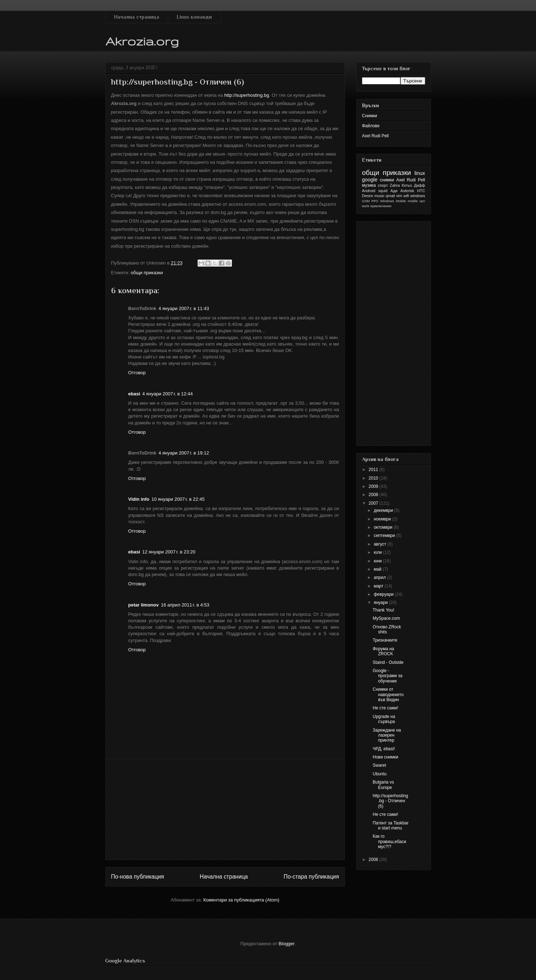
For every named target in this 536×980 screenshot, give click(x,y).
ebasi (134, 394)
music (379, 196)
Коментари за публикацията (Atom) (241, 900)
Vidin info (139, 499)
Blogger (286, 944)
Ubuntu (380, 774)
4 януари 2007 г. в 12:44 (168, 394)
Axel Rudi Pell (376, 136)
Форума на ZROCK (383, 651)
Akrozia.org (142, 41)
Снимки (370, 116)
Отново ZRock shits (387, 629)
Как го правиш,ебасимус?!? (389, 841)
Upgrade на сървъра (384, 719)
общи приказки (147, 273)
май (378, 569)
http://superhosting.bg (247, 95)
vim (399, 196)
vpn (422, 201)
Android (369, 191)
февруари (384, 594)
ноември (383, 519)
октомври (383, 527)
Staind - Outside (388, 662)
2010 (374, 478)
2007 (374, 503)
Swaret (379, 765)
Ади (394, 191)
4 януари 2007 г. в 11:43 (184, 308)
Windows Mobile (393, 201)
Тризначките (385, 640)
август (380, 544)
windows (418, 196)
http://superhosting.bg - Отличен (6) (390, 801)
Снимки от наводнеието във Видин (388, 694)
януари (381, 603)
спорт (383, 185)
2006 (374, 860)
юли (378, 552)
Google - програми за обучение (387, 676)
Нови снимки (385, 757)
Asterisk (407, 191)
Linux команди (194, 17)
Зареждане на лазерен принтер (387, 735)
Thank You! (383, 610)
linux (420, 173)
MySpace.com (386, 618)
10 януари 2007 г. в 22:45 (178, 499)
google (370, 180)
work (366, 206)
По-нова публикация (138, 877)
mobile (413, 201)
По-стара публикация (311, 877)
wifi (406, 196)
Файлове (371, 126)
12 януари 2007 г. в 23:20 (169, 552)
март (379, 586)
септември (385, 536)
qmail (390, 196)
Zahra (395, 185)
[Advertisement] (225, 809)
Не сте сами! (385, 708)
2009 (374, 486)
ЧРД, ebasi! (384, 749)
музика (369, 185)
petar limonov (144, 605)
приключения (381, 206)
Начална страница (137, 17)
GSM (366, 201)
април (380, 577)
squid (383, 191)
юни (378, 561)
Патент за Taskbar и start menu (390, 826)
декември (384, 510)
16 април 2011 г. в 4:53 (185, 605)
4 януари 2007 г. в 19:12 (184, 453)
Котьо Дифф (414, 185)
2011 (374, 470)
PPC (375, 201)
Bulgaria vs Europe (383, 785)
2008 (374, 495)
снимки (387, 180)
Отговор (137, 373)
